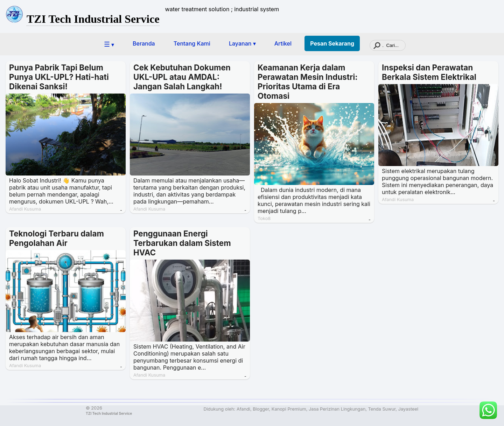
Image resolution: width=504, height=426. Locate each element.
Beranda (144, 43)
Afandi (243, 409)
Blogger (261, 409)
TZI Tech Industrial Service (93, 19)
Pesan (332, 43)
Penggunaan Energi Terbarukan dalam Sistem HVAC (182, 243)
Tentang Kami (192, 43)
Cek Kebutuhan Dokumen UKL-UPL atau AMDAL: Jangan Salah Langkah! (182, 77)
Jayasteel (408, 409)
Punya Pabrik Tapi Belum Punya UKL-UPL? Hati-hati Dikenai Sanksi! (59, 77)
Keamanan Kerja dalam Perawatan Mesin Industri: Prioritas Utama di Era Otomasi (308, 82)
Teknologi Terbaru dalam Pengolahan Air (57, 238)
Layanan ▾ (242, 43)
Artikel (283, 43)
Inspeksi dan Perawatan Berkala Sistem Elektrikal (429, 72)
